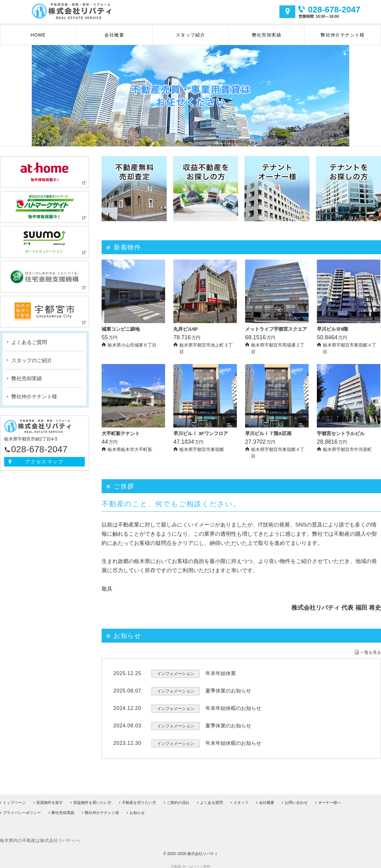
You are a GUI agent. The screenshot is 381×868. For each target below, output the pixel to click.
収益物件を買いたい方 (92, 798)
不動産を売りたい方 (139, 798)
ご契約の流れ (178, 798)
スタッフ (241, 798)
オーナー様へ (330, 798)
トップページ (14, 798)
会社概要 (114, 35)
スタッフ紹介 (190, 35)
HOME (38, 35)
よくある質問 (211, 798)
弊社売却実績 (267, 35)
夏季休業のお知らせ (228, 691)
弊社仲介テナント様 (343, 35)
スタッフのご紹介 (32, 360)
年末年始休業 (221, 673)
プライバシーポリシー (22, 809)
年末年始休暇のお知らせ (233, 708)
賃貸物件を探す (50, 798)
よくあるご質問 (29, 342)
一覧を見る (371, 652)
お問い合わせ (296, 798)
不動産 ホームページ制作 (190, 862)
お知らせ (137, 809)
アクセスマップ (287, 12)
